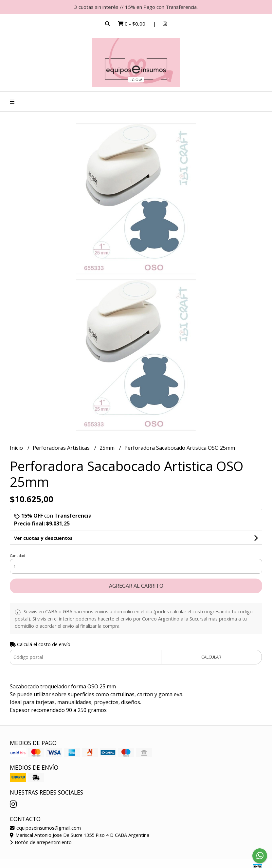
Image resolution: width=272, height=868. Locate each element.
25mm (108, 448)
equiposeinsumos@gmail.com (45, 828)
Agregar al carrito (136, 586)
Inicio (17, 448)
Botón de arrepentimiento (41, 842)
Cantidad (18, 555)
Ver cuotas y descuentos (43, 538)
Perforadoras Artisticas (62, 448)
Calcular (211, 657)
